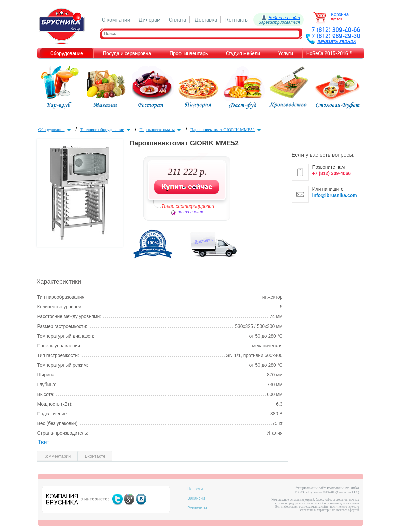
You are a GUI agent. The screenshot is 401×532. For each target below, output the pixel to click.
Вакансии (196, 498)
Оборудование (55, 130)
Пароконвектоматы (161, 130)
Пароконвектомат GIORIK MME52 (226, 130)
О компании (116, 20)
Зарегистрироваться (279, 22)
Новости (195, 489)
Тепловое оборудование (106, 130)
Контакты (237, 20)
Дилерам (150, 20)
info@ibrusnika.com (335, 195)
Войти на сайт (284, 18)
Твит (44, 442)
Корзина (340, 14)
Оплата (177, 20)
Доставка (206, 20)
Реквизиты (197, 508)
